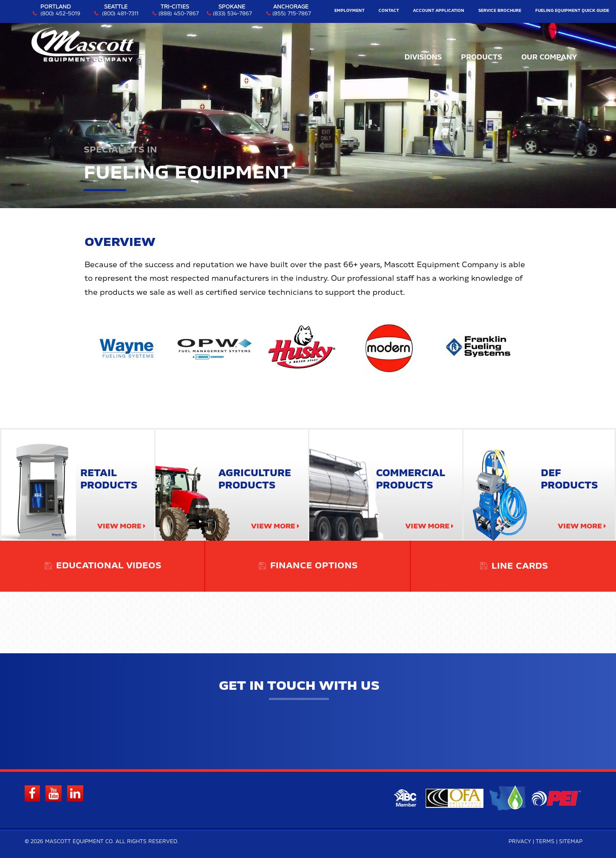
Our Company (549, 57)
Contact (389, 11)
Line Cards (520, 566)
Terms (545, 842)
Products (482, 57)
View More (119, 526)
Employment (349, 11)
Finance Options (314, 566)
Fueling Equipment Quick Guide (572, 11)
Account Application (439, 11)
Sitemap (571, 842)
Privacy (520, 842)
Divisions (423, 57)
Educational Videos (109, 566)
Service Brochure (500, 11)
